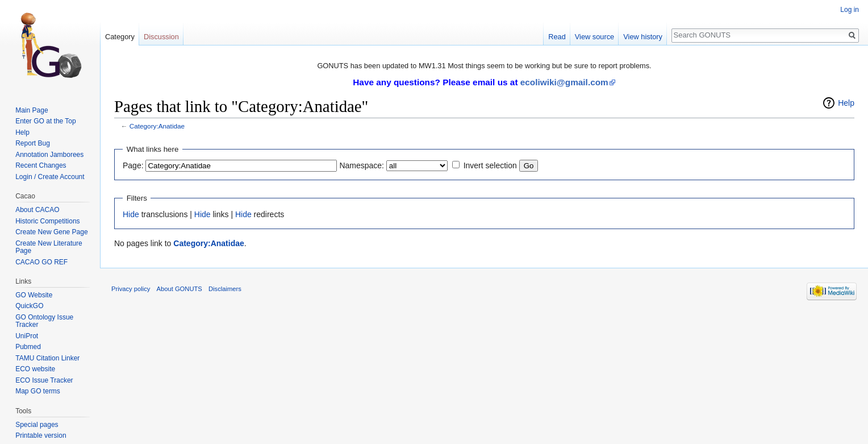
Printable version (41, 435)
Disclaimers (225, 289)
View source (594, 37)
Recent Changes (41, 165)
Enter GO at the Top (46, 121)
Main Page (32, 110)
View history (643, 37)
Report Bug (33, 143)
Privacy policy (131, 289)
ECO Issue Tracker (44, 380)
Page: (133, 165)
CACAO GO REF (41, 262)
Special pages (37, 425)
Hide (131, 214)
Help (846, 103)
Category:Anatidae (157, 126)
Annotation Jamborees (49, 155)
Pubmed (28, 347)
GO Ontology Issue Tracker (44, 321)
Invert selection (490, 165)
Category (120, 37)
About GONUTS (180, 289)
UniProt (27, 336)
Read (557, 37)
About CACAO (37, 210)
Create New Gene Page (51, 232)
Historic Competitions (47, 221)
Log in (850, 10)
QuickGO (29, 306)
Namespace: (362, 165)
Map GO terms (38, 391)
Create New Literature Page (49, 247)
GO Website (34, 295)
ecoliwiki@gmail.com (564, 82)
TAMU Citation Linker (47, 358)
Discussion (161, 37)
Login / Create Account (50, 177)
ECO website (35, 369)
